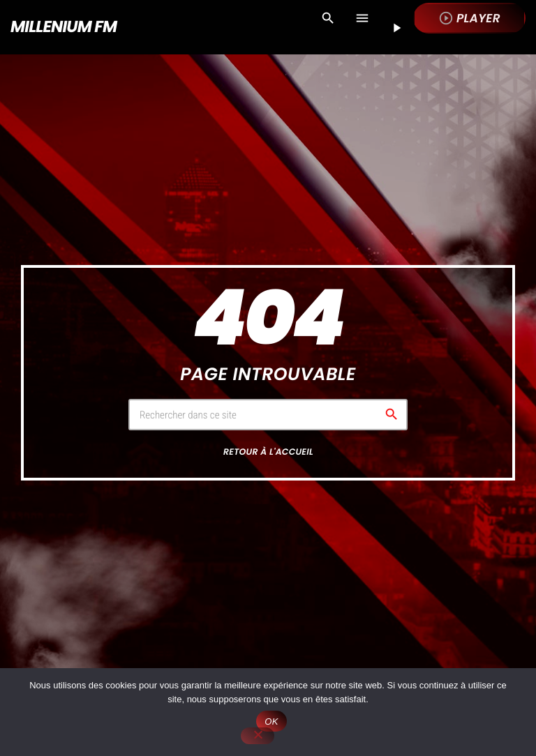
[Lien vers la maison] (64, 27)
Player (469, 18)
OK (271, 721)
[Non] (258, 736)
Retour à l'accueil (268, 452)
